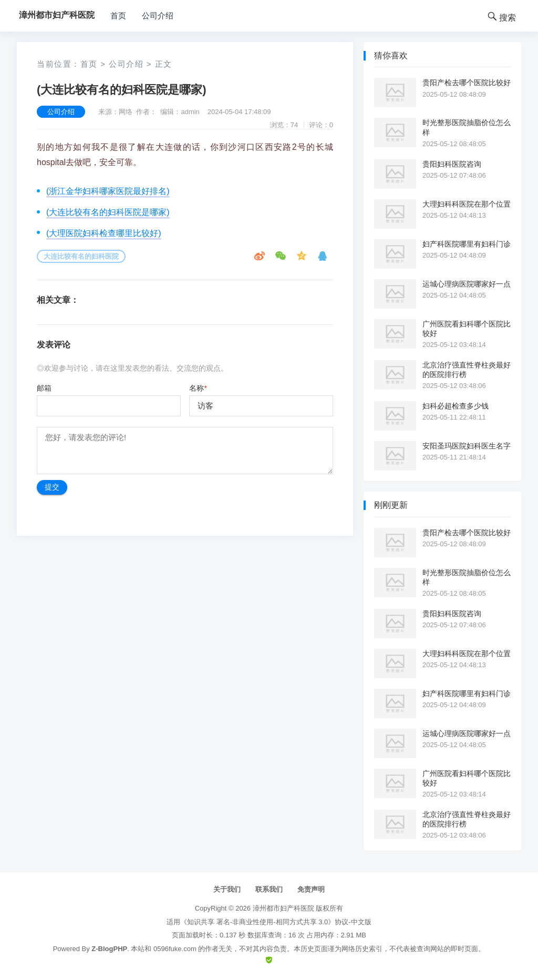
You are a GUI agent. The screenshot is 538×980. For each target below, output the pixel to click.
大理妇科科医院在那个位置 (467, 204)
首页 (118, 16)
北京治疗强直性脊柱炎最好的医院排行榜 (467, 370)
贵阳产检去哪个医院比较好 (467, 83)
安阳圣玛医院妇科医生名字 (467, 446)
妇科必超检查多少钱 (456, 406)
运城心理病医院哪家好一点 (467, 284)
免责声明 (311, 889)
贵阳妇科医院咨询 (452, 164)
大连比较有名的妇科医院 (81, 256)
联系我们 (269, 889)
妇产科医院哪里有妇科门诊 (467, 244)
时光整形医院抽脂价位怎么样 (467, 127)
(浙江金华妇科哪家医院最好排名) (108, 191)
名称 (198, 388)
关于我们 (227, 889)
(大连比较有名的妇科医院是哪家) (108, 212)
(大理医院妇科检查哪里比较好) (104, 233)
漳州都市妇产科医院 (283, 908)
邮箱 (44, 388)
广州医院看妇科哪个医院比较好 (467, 329)
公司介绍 (158, 16)
